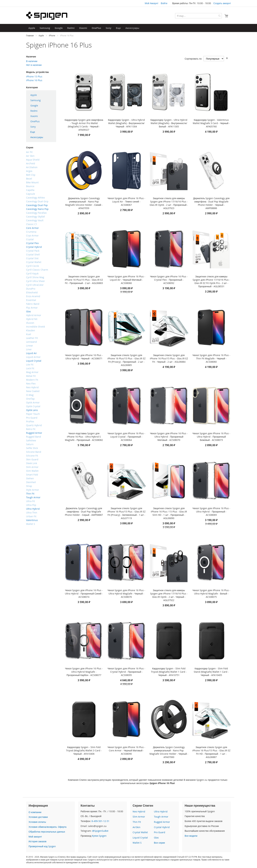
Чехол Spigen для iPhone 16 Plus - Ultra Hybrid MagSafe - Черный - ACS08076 (126, 594)
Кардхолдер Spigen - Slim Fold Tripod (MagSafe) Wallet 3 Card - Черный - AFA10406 (84, 750)
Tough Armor (161, 817)
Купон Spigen (99, 836)
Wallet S (137, 843)
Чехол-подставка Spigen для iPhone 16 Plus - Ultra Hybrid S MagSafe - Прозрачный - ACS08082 (84, 437)
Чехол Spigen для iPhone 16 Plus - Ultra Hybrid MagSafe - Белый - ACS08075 (211, 594)
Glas (156, 838)
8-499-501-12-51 (100, 821)
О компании (35, 812)
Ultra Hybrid (161, 811)
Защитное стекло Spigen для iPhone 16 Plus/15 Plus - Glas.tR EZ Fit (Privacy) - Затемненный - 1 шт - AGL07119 (126, 513)
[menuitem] (32, 28)
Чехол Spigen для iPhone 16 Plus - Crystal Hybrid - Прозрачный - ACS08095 (126, 672)
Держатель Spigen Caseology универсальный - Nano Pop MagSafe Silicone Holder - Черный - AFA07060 (169, 752)
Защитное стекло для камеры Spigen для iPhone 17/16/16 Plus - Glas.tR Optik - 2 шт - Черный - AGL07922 (169, 595)
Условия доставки (38, 817)
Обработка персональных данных (47, 832)
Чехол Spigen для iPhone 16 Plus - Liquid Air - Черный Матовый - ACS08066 (126, 280)
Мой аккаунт (35, 837)
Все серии (159, 843)
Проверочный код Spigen (42, 846)
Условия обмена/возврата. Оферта (47, 827)
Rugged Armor (162, 822)
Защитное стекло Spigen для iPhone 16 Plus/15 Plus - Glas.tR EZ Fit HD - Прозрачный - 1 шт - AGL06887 (211, 752)
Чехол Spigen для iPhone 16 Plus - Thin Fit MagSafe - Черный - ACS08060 (211, 358)
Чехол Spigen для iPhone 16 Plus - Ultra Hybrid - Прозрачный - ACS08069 (211, 512)
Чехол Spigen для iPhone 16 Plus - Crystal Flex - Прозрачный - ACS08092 (169, 280)
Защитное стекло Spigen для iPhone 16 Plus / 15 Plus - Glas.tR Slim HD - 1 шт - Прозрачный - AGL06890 (169, 513)
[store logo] (47, 16)
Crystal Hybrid (162, 827)
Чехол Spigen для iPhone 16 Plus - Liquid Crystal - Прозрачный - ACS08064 (126, 437)
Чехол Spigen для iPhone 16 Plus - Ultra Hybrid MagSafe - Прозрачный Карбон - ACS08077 (84, 672)
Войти (164, 3)
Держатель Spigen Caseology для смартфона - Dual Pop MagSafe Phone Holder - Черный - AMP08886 (211, 203)
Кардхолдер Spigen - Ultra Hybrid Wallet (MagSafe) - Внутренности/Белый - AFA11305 (169, 123)
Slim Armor (139, 817)
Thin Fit (137, 822)
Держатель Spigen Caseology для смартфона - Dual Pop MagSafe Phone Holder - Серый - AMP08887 (84, 512)
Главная (30, 35)
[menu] (41, 116)
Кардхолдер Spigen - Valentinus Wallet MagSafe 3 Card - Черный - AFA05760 (211, 123)
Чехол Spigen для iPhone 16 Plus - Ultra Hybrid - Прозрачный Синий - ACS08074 (84, 594)
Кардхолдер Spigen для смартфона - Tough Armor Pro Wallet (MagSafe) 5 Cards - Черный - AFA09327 (84, 125)
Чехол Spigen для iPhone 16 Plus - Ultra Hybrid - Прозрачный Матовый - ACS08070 (169, 437)
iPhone (52, 35)
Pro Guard (160, 832)
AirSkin (137, 827)
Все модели (191, 836)
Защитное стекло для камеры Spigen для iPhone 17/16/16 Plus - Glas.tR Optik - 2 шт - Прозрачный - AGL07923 (169, 203)
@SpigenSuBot (100, 831)
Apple (42, 35)
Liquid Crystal (140, 838)
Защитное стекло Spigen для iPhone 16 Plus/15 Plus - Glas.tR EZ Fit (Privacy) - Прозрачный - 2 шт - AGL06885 (126, 360)
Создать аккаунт (222, 3)
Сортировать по (193, 59)
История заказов (37, 841)
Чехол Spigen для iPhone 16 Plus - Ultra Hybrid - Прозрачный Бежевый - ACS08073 (211, 437)
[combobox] (198, 16)
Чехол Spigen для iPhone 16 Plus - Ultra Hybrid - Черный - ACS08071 (84, 357)
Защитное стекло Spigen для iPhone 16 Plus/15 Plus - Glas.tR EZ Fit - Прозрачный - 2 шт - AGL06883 (84, 280)
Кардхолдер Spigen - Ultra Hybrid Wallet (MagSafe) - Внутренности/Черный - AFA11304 (126, 123)
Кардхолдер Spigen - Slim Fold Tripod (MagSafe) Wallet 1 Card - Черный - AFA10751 (169, 672)
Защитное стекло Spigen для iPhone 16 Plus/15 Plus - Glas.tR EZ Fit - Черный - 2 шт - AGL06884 (169, 358)
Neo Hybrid (139, 811)
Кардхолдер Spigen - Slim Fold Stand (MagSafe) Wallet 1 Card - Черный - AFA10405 (211, 672)
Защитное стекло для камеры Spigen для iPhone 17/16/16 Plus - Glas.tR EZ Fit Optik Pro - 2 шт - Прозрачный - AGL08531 (211, 281)
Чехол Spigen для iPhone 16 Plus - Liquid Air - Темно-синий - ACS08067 (126, 202)
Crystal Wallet (140, 832)
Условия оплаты (37, 822)
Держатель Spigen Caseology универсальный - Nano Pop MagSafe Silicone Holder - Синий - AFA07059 (84, 203)
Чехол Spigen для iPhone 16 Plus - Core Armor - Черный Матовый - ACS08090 (126, 750)
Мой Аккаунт (151, 3)
